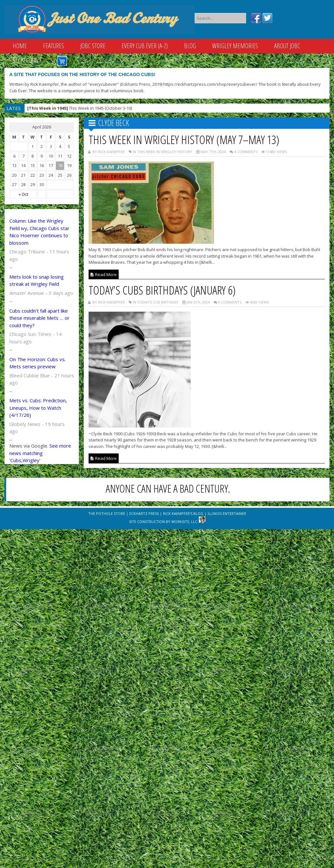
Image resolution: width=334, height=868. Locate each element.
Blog (190, 46)
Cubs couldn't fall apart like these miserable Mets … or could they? (39, 318)
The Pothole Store (107, 513)
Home (20, 46)
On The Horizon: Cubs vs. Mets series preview (38, 363)
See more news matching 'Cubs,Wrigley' (40, 453)
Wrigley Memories (235, 46)
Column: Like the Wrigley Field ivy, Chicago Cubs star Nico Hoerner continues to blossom (39, 232)
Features (54, 46)
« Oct (23, 194)
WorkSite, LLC (184, 522)
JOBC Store (93, 46)
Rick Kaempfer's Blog (183, 513)
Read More (104, 274)
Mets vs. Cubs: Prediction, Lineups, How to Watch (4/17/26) (38, 408)
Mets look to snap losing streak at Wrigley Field (37, 280)
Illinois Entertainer (227, 513)
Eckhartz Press (144, 513)
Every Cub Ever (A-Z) (145, 46)
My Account (27, 60)
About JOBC (287, 46)
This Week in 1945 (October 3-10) (80, 108)
